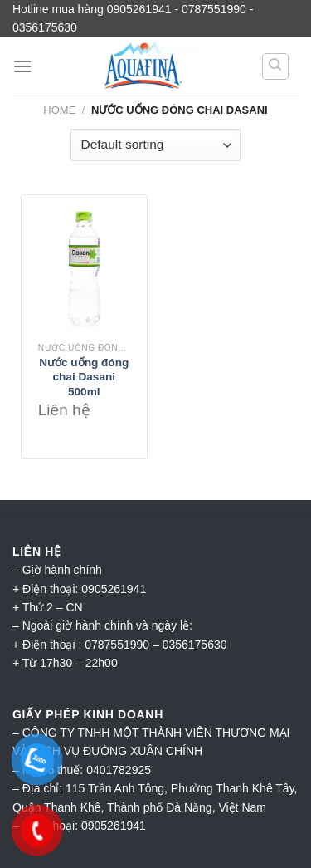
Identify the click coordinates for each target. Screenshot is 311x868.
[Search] (276, 66)
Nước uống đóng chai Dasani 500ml (84, 377)
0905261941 (114, 826)
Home (59, 110)
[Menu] (22, 66)
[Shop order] (155, 145)
